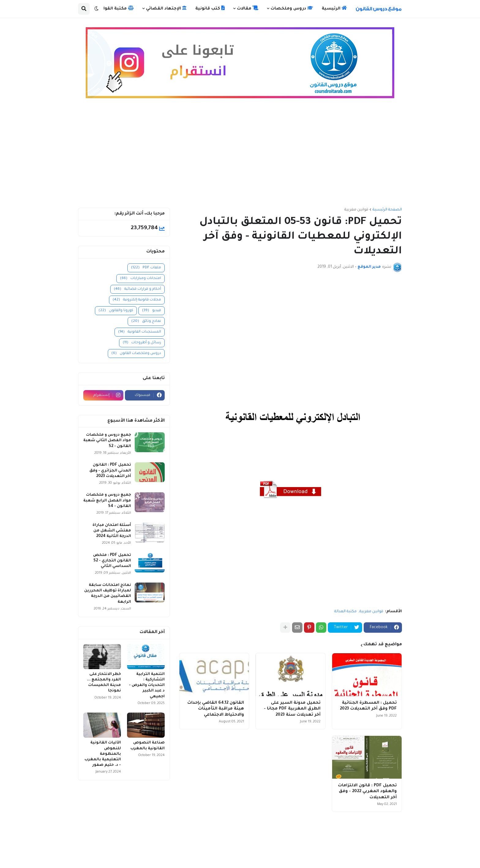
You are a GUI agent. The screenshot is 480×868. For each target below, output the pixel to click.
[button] (96, 9)
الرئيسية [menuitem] (334, 8)
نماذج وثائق (146, 321)
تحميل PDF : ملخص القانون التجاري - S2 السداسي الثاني (112, 561)
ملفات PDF (146, 268)
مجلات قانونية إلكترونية (137, 300)
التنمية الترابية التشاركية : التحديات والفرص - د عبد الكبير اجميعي (147, 685)
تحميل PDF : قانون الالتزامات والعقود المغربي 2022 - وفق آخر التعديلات (367, 792)
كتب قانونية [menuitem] (210, 8)
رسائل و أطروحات (142, 343)
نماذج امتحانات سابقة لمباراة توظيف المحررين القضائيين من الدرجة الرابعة (108, 594)
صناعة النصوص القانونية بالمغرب (148, 746)
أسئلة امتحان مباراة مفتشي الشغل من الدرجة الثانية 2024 (112, 531)
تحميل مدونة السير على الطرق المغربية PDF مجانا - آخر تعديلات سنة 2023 (292, 709)
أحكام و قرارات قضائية (137, 289)
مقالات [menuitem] (248, 8)
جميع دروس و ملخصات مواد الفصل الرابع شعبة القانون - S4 (107, 501)
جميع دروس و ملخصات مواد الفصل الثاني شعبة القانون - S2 (107, 441)
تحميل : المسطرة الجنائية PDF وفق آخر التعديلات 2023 (368, 706)
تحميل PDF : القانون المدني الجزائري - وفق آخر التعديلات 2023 (110, 471)
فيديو (152, 311)
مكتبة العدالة (345, 612)
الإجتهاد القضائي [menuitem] (166, 8)
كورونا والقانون (116, 311)
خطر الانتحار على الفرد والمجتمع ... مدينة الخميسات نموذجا (104, 683)
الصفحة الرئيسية (387, 210)
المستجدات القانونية (140, 332)
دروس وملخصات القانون (136, 354)
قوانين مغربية (356, 210)
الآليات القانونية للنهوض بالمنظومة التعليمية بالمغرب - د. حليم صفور (103, 754)
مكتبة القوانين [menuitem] (115, 8)
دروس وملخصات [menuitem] (292, 8)
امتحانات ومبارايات (141, 279)
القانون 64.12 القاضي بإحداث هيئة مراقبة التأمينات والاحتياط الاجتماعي (216, 709)
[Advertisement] (240, 156)
